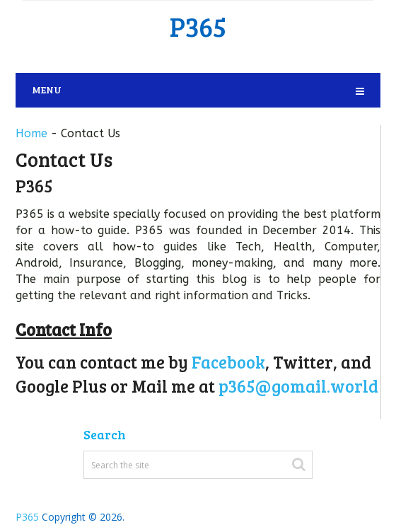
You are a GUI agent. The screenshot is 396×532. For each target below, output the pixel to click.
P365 (198, 26)
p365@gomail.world (298, 386)
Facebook (228, 362)
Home (31, 133)
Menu (47, 89)
